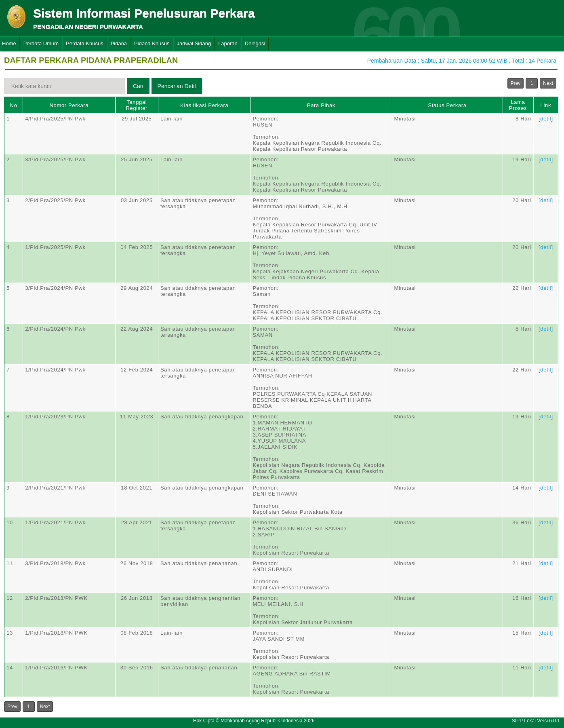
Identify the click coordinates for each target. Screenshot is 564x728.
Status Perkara (447, 105)
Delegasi (255, 43)
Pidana (119, 43)
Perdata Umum (41, 43)
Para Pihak (321, 105)
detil (546, 119)
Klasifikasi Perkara (204, 105)
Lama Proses (518, 105)
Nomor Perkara (69, 105)
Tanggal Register (137, 105)
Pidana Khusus (152, 43)
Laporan (228, 43)
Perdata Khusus (85, 43)
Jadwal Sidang (194, 43)
